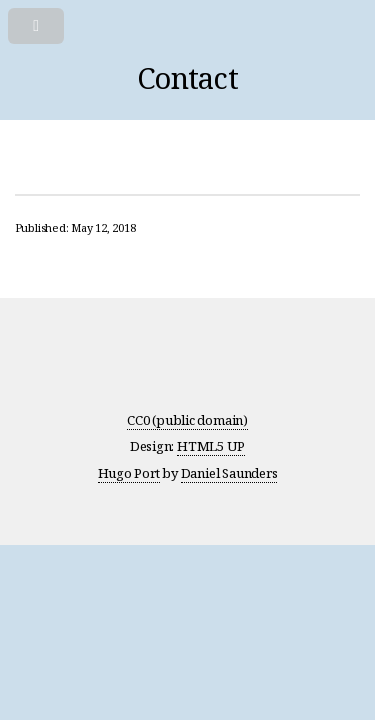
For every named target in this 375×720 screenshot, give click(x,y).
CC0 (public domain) (187, 420)
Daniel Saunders (229, 473)
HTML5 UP (211, 446)
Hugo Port (129, 473)
